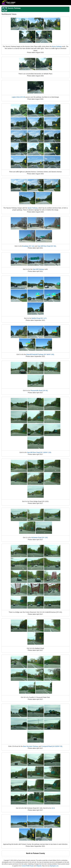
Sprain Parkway (33, 208)
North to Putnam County (35, 853)
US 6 (53, 808)
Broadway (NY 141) (28, 246)
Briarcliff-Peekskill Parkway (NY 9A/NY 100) (40, 354)
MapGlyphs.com (54, 866)
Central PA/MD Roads (28, 866)
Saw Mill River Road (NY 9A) (47, 246)
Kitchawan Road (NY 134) (39, 537)
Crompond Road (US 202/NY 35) (52, 746)
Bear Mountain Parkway (31, 746)
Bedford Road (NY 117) (39, 318)
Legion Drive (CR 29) (18, 97)
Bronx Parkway (57, 46)
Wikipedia (39, 866)
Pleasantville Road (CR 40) (39, 391)
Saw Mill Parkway (38, 269)
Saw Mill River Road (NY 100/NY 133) (39, 452)
